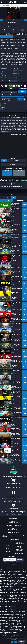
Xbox (14, 75)
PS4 (10, 77)
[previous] (1, 20)
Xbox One (13, 77)
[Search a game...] (13, 5)
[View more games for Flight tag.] (15, 81)
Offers (3, 95)
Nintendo (8, 552)
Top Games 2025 (19, 551)
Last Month (23, 161)
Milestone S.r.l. (16, 72)
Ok (12, 642)
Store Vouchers (19, 542)
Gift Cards (19, 546)
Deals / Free (19, 548)
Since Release (4, 161)
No (16, 642)
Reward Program (19, 545)
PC (8, 542)
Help (22, 642)
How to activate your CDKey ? (14, 527)
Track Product (13, 165)
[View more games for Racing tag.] (11, 81)
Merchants (5, 537)
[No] (25, 639)
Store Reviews (19, 549)
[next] (26, 20)
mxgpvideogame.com (18, 70)
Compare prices (14, 111)
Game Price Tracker (19, 544)
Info (7, 37)
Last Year (10, 161)
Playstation (8, 548)
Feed (20, 37)
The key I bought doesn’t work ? (13, 525)
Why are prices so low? (14, 524)
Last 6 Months (17, 161)
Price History (10, 95)
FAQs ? (14, 528)
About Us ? (14, 521)
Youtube (22, 535)
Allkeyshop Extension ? (14, 530)
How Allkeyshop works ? (13, 523)
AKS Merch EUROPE (19, 553)
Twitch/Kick (5, 535)
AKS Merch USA (19, 552)
